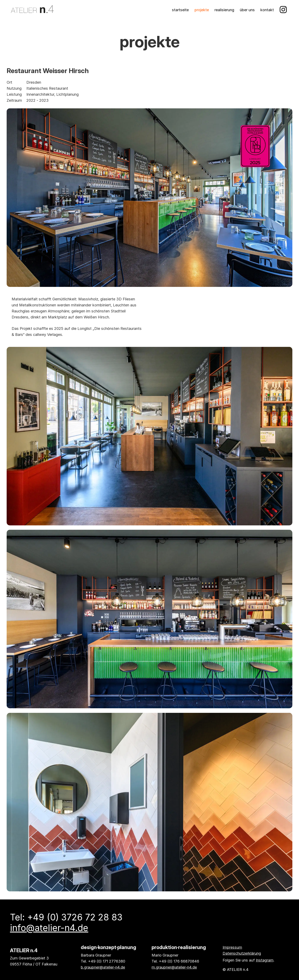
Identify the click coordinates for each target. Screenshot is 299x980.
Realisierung (224, 10)
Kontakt (267, 10)
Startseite (180, 10)
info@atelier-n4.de (49, 928)
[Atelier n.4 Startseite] (32, 10)
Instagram (265, 960)
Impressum (232, 947)
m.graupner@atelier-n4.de (174, 967)
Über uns (247, 10)
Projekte (202, 10)
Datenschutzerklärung (242, 953)
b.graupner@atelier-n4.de (103, 967)
